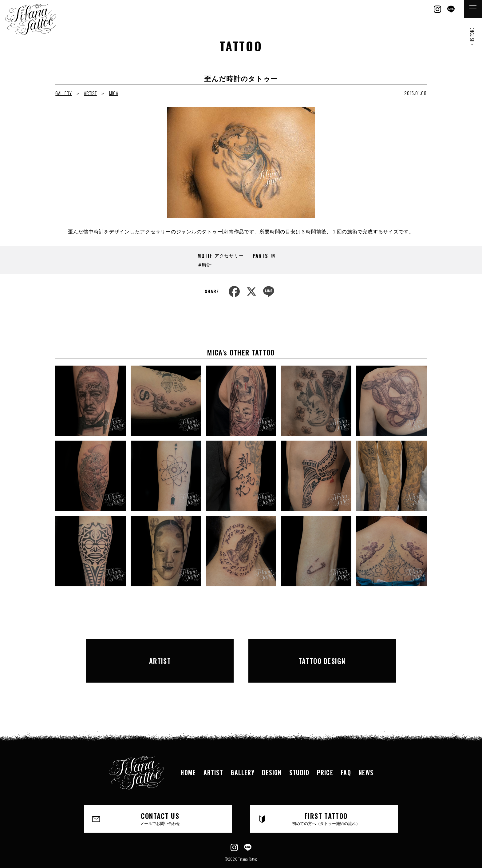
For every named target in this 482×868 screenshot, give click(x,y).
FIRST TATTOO (326, 802)
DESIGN (272, 755)
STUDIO (300, 755)
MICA (114, 93)
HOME (187, 755)
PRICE (326, 755)
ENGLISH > (472, 37)
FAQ (347, 755)
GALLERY (63, 93)
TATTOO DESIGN (322, 652)
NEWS (368, 755)
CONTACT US (160, 802)
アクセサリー (229, 255)
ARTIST (90, 93)
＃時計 (205, 264)
